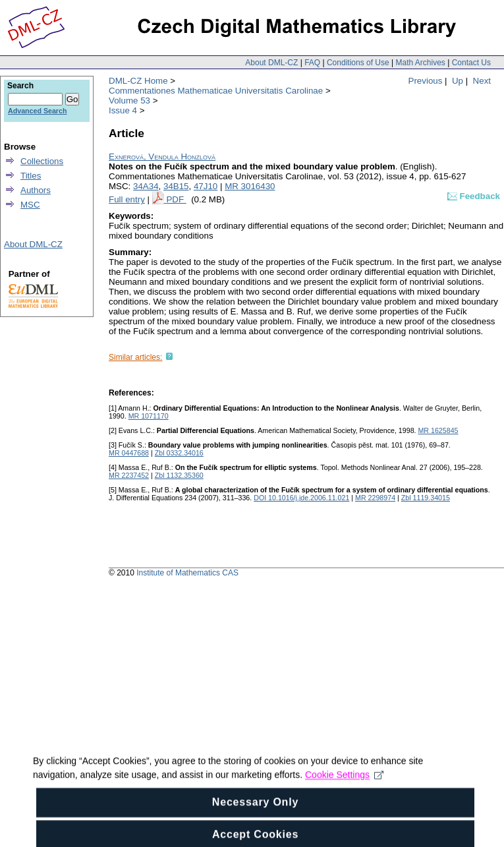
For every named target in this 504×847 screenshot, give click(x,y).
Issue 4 (123, 110)
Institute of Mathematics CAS (187, 573)
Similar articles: (135, 357)
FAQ (312, 63)
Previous (426, 81)
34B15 (176, 186)
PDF (176, 199)
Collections (42, 161)
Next (482, 81)
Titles (31, 176)
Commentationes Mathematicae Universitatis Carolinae (216, 91)
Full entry (127, 199)
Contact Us (471, 63)
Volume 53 (129, 101)
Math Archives (420, 63)
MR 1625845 (438, 430)
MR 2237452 (129, 475)
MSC (30, 205)
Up (458, 81)
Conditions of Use (358, 63)
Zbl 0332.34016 (179, 453)
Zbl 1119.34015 (426, 498)
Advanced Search (37, 111)
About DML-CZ (271, 63)
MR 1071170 (149, 416)
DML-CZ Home (138, 81)
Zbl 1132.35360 (179, 475)
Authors (36, 190)
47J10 (206, 186)
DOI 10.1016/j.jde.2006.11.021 (301, 498)
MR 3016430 (250, 186)
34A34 (146, 186)
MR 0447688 (129, 453)
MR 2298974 (375, 498)
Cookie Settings (344, 782)
